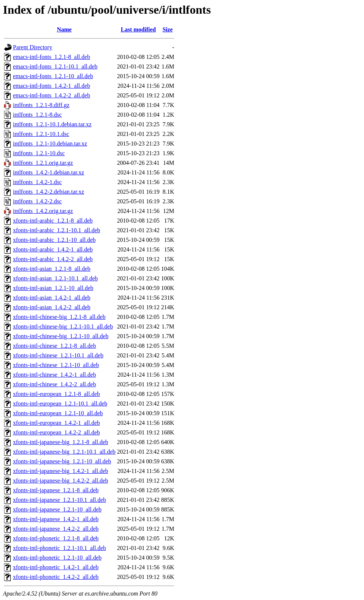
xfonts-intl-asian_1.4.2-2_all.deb (52, 307)
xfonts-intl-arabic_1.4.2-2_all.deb (53, 259)
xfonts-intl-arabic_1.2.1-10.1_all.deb (57, 230)
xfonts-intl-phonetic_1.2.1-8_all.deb (56, 538)
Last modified (138, 29)
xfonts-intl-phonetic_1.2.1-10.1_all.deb (60, 548)
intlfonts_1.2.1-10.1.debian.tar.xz (52, 124)
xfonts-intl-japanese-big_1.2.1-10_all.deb (62, 461)
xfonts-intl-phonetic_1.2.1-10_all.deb (57, 558)
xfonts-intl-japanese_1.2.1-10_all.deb (57, 509)
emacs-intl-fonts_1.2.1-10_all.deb (53, 76)
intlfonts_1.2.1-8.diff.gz (41, 105)
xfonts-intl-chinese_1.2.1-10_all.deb (56, 365)
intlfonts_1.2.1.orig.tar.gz (43, 163)
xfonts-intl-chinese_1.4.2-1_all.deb (54, 375)
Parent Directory (33, 47)
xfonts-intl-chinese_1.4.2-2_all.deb (54, 384)
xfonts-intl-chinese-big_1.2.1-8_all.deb (59, 317)
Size (168, 29)
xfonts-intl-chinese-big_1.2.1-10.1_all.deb (63, 326)
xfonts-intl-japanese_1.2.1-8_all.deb (56, 490)
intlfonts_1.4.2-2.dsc (37, 201)
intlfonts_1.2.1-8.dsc (37, 115)
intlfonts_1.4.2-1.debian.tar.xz (48, 172)
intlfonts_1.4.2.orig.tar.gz (43, 211)
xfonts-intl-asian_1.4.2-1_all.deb (52, 298)
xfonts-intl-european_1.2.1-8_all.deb (56, 394)
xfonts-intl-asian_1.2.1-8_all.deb (52, 269)
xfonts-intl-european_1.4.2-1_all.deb (56, 423)
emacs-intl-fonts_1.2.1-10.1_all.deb (55, 66)
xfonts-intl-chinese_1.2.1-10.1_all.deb (58, 355)
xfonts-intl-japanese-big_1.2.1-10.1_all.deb (64, 452)
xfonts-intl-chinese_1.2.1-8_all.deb (54, 346)
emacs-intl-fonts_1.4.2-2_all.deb (51, 95)
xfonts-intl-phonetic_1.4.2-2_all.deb (56, 577)
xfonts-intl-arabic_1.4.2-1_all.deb (53, 249)
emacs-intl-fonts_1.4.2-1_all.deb (51, 86)
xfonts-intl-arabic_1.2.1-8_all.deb (53, 221)
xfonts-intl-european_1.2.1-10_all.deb (58, 413)
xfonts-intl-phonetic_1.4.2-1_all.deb (56, 567)
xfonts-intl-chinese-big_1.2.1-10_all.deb (61, 336)
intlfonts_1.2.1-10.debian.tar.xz (50, 144)
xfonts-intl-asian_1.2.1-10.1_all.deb (55, 278)
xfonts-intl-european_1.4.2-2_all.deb (56, 432)
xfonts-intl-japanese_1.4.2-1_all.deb (56, 519)
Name (64, 29)
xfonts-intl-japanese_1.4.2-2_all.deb (56, 529)
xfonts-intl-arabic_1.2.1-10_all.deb (54, 240)
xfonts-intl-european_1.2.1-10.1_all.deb (60, 404)
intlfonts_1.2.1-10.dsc (39, 153)
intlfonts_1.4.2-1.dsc (37, 182)
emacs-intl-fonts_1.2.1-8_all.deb (51, 57)
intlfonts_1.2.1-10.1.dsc (41, 134)
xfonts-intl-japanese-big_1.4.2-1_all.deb (60, 471)
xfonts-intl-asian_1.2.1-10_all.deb (53, 288)
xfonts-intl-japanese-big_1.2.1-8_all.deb (60, 442)
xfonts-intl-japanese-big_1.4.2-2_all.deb (60, 481)
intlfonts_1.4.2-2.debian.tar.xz (48, 192)
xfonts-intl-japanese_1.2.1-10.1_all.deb (60, 500)
